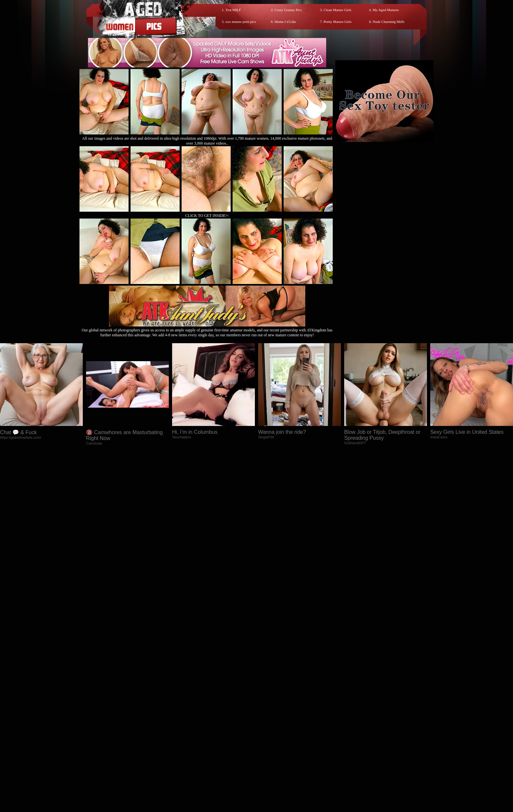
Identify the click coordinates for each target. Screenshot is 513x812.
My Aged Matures (386, 10)
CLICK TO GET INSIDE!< (207, 216)
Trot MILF (233, 10)
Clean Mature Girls (337, 10)
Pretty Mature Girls (338, 22)
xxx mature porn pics (241, 22)
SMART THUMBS (268, 753)
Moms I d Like (285, 22)
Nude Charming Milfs (389, 22)
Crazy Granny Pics (288, 10)
